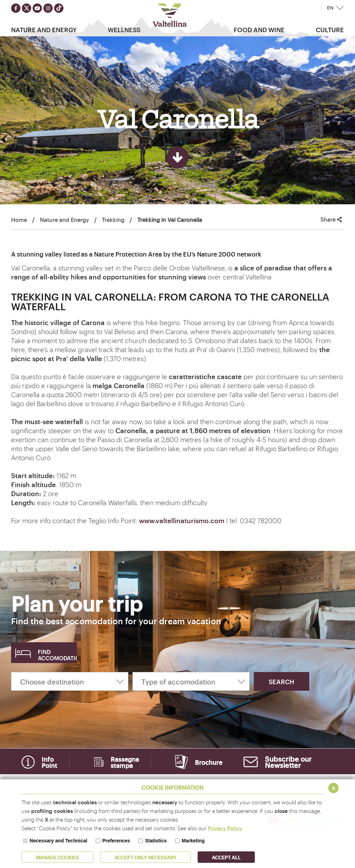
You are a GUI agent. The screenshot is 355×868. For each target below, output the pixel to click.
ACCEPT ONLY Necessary (145, 857)
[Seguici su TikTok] (59, 8)
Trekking (113, 220)
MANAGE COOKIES (57, 857)
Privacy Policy (225, 828)
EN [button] (330, 8)
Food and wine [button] (259, 29)
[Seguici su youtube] (37, 8)
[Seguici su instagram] (48, 8)
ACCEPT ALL (226, 857)
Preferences (116, 841)
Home (19, 220)
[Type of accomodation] (191, 681)
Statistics (156, 841)
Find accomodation (57, 655)
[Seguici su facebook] (16, 8)
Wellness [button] (124, 29)
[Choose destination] (70, 681)
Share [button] (331, 219)
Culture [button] (330, 29)
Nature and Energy (64, 220)
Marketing (193, 841)
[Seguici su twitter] (27, 8)
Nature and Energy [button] (44, 29)
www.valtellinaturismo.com (182, 520)
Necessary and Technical (58, 841)
